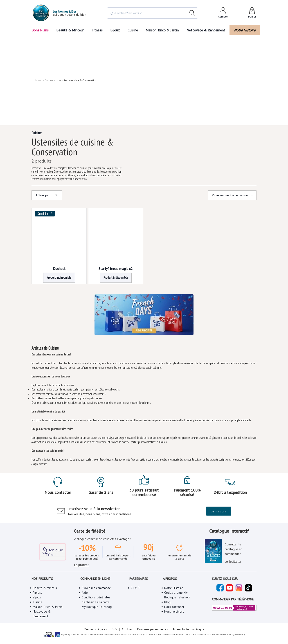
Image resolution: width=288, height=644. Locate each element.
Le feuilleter (233, 562)
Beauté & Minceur (70, 30)
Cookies (127, 629)
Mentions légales (95, 629)
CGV (114, 629)
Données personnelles (153, 629)
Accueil (38, 80)
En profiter (81, 565)
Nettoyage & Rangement (206, 30)
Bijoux (115, 30)
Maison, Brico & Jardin (162, 30)
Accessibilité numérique (188, 629)
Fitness (97, 30)
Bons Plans (40, 30)
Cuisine (133, 30)
